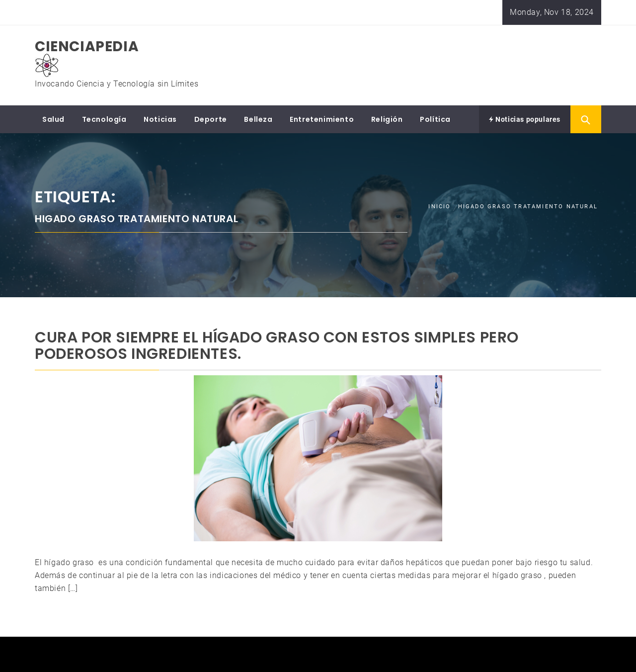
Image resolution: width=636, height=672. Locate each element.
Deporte (211, 119)
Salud (53, 119)
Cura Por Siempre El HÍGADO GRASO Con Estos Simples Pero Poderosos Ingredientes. (277, 346)
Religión (387, 119)
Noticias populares (525, 119)
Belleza (258, 119)
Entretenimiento (322, 119)
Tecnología (104, 119)
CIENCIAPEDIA (87, 46)
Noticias (160, 119)
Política (435, 119)
